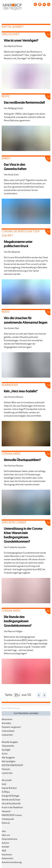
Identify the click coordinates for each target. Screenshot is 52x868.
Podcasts (6, 769)
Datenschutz (7, 859)
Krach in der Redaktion (12, 808)
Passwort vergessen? (11, 727)
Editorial (6, 823)
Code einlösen (8, 731)
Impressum (7, 855)
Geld (4, 784)
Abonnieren (7, 720)
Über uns (6, 835)
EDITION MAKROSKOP (12, 765)
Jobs (4, 831)
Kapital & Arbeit (9, 788)
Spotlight (6, 750)
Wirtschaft (7, 780)
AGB (4, 851)
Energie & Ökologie (10, 796)
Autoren (5, 843)
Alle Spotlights (9, 762)
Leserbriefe (7, 773)
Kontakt (5, 847)
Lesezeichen (7, 735)
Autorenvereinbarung (12, 862)
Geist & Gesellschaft (11, 804)
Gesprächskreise (9, 839)
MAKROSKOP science (12, 815)
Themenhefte (8, 746)
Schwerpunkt (8, 819)
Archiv (5, 754)
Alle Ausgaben (8, 758)
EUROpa (6, 792)
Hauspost (6, 811)
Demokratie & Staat (11, 800)
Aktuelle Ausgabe (10, 742)
